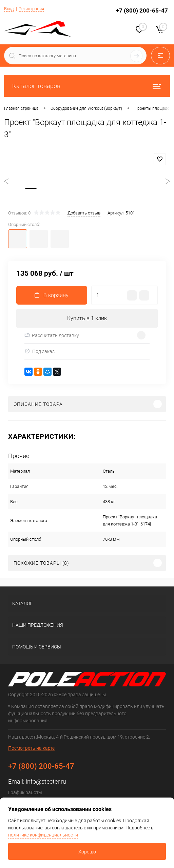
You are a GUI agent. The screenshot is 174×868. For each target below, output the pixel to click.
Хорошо (87, 852)
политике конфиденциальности (43, 835)
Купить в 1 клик (87, 318)
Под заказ (40, 351)
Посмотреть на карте (31, 748)
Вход (9, 9)
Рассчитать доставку (52, 335)
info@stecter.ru (46, 781)
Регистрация (31, 9)
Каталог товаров (87, 86)
